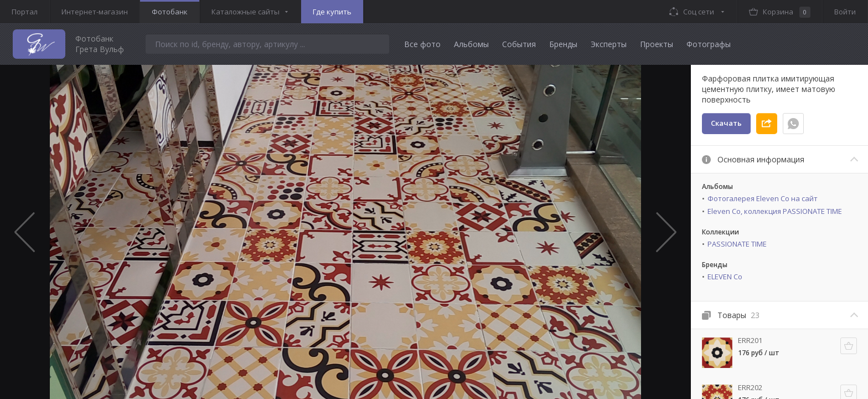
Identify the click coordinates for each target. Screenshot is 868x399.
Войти (845, 12)
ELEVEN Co (725, 277)
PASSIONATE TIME (737, 244)
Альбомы (471, 44)
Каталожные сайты (246, 12)
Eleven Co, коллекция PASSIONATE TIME (775, 211)
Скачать (726, 123)
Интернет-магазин (95, 12)
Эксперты (609, 44)
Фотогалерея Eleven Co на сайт (763, 198)
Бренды (563, 44)
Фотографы (709, 44)
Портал (25, 12)
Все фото (422, 44)
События (519, 44)
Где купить (332, 12)
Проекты (657, 44)
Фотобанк (170, 12)
